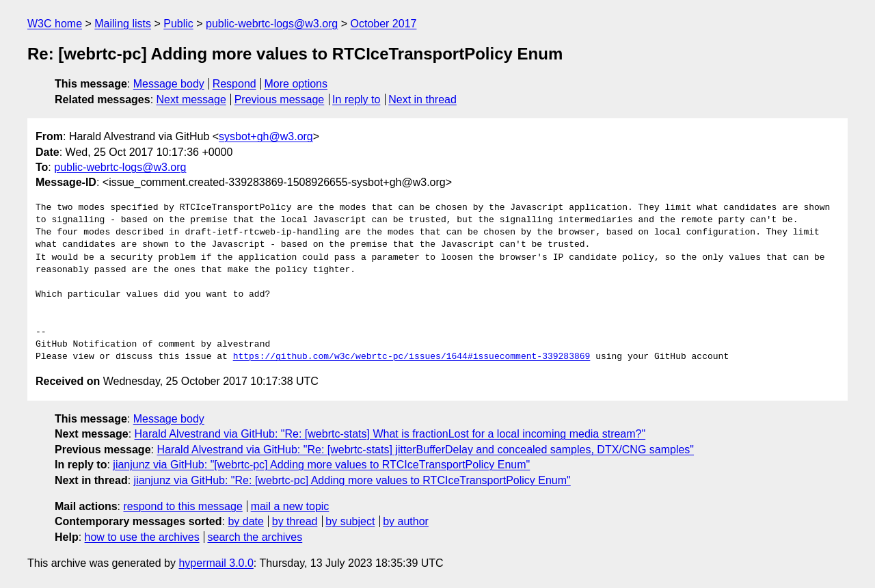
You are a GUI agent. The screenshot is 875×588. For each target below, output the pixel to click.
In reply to (356, 99)
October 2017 (384, 24)
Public (178, 24)
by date (245, 521)
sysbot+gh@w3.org (266, 136)
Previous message (280, 99)
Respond (234, 84)
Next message (191, 99)
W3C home (55, 24)
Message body (169, 84)
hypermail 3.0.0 (216, 563)
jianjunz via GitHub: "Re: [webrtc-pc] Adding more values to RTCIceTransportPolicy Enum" (352, 480)
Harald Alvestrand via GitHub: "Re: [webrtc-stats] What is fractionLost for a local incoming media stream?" (390, 434)
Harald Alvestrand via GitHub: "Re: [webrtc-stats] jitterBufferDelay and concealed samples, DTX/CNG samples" (425, 450)
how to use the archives (142, 537)
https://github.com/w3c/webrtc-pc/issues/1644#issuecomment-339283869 (412, 357)
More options (296, 84)
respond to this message (183, 506)
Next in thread (422, 99)
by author (406, 521)
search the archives (255, 537)
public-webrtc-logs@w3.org (272, 24)
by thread (295, 521)
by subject (350, 521)
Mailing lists (123, 24)
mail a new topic (290, 506)
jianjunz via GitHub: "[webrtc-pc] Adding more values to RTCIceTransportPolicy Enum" (321, 465)
